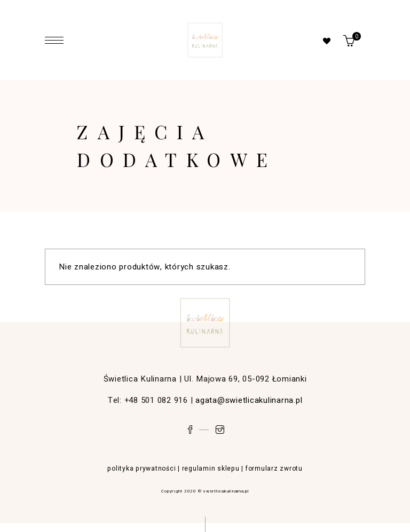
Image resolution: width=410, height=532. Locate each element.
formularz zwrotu (274, 469)
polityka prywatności (141, 469)
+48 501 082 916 (156, 400)
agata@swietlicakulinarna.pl (249, 400)
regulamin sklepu (211, 469)
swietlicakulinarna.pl (226, 491)
